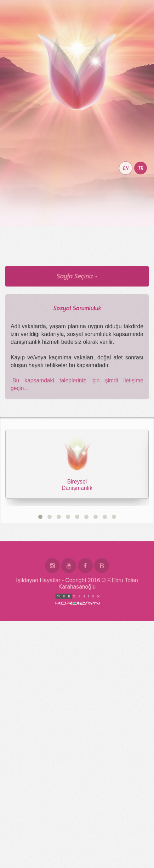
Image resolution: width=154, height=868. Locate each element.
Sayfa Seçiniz (77, 316)
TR (141, 208)
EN (126, 208)
